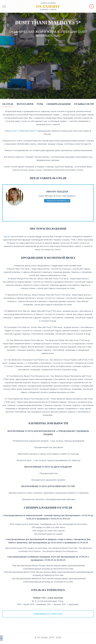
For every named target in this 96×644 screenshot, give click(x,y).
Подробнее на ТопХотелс (48, 614)
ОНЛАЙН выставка (48, 3)
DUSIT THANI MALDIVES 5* (24, 131)
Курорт (7, 236)
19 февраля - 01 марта (48, 10)
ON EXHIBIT (48, 6)
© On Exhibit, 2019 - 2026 (48, 638)
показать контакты (56, 201)
